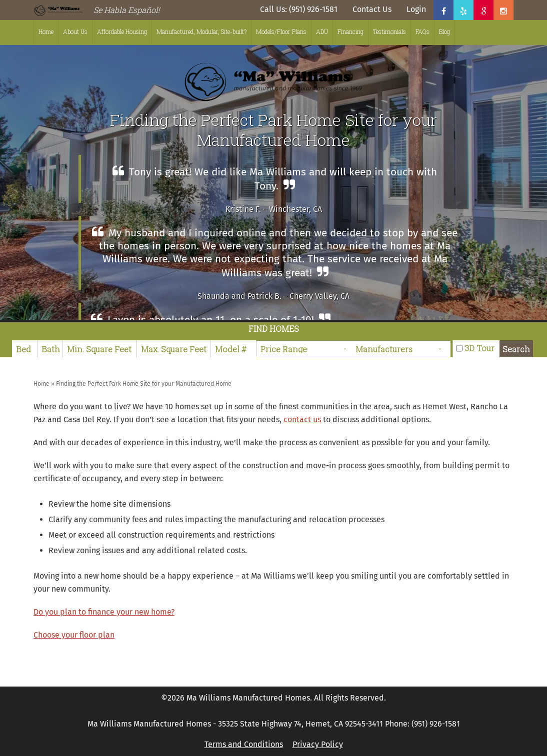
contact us (302, 419)
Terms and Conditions (244, 744)
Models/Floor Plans (281, 31)
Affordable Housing (122, 31)
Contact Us (372, 9)
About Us (75, 31)
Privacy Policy (318, 744)
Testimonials (389, 31)
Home (46, 31)
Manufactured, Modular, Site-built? (201, 31)
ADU (322, 31)
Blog (444, 31)
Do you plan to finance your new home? (104, 612)
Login (416, 9)
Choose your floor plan (74, 635)
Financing (350, 31)
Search (516, 349)
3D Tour (479, 348)
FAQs (422, 31)
